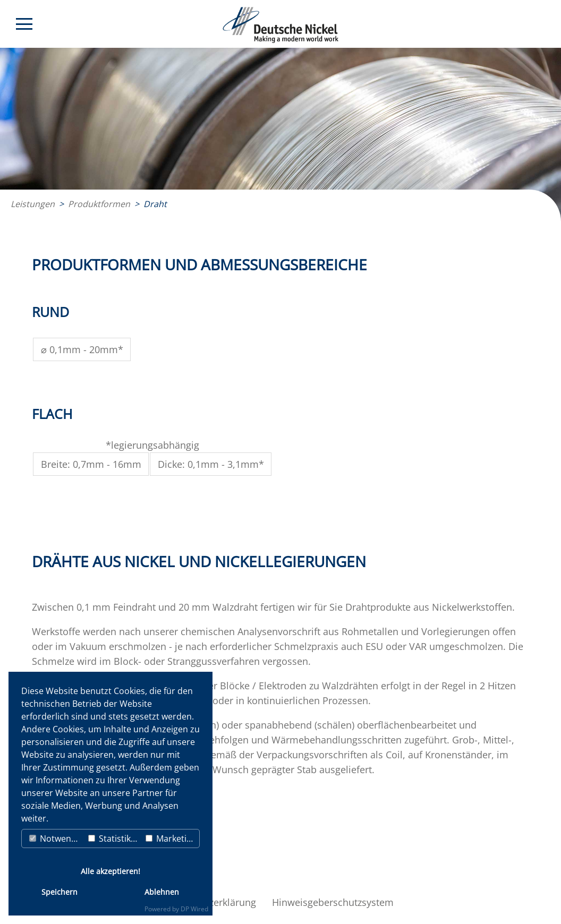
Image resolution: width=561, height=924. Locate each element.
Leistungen (33, 204)
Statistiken (114, 839)
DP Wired (194, 909)
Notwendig (56, 839)
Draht (155, 204)
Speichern (59, 892)
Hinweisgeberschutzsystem (333, 902)
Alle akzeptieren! (110, 871)
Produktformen (99, 204)
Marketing (171, 839)
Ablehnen (162, 892)
